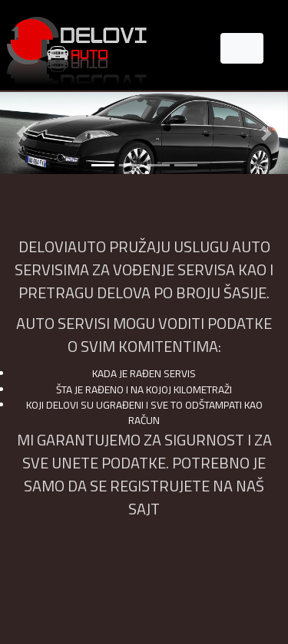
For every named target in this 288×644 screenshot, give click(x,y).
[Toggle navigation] (242, 48)
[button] (22, 133)
